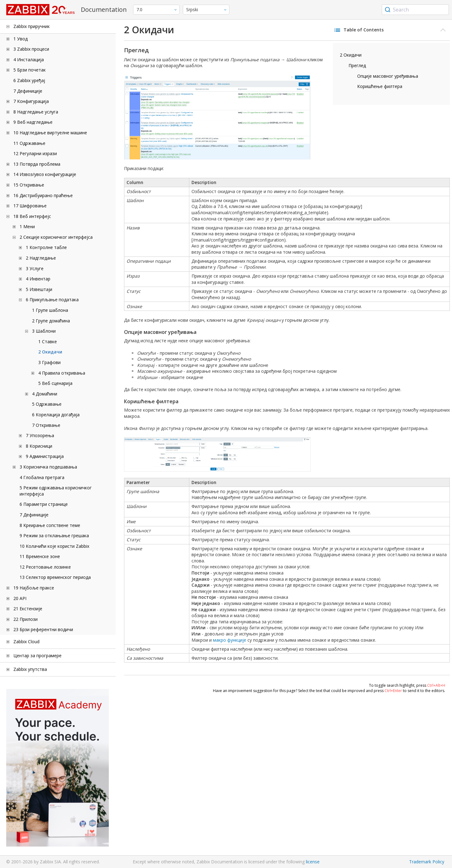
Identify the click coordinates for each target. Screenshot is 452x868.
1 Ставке (48, 342)
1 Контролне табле (46, 247)
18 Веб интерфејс (32, 216)
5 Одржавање (47, 404)
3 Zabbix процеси (31, 49)
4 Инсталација (29, 60)
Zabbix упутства (30, 669)
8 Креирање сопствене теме (50, 525)
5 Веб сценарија (55, 383)
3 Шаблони (44, 331)
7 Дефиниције (28, 91)
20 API (20, 598)
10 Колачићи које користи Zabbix (54, 546)
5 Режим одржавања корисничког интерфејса (56, 491)
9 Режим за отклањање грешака (54, 536)
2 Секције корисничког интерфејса (56, 237)
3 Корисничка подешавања (48, 467)
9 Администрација (45, 456)
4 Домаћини (45, 394)
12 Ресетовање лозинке (45, 567)
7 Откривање (46, 425)
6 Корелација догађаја (56, 415)
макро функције (230, 640)
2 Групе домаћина (51, 321)
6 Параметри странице (44, 504)
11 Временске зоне (40, 556)
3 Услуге (35, 268)
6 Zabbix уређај (29, 80)
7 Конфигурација (31, 101)
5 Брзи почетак (30, 70)
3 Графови (49, 362)
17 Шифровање (30, 206)
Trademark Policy (427, 862)
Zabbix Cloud (26, 642)
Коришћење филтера (380, 86)
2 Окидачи (50, 352)
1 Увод (21, 39)
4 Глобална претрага (42, 477)
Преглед (357, 65)
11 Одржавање (29, 143)
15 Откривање (29, 185)
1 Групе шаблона (50, 310)
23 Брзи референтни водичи (43, 629)
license (313, 862)
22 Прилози (25, 619)
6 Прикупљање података (52, 300)
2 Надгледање (41, 258)
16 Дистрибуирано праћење (43, 195)
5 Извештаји (39, 289)
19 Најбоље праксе (34, 588)
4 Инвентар (38, 279)
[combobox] (415, 10)
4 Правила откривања (62, 373)
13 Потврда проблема (37, 164)
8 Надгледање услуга (36, 112)
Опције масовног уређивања (388, 76)
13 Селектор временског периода (55, 577)
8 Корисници (39, 446)
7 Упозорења (40, 435)
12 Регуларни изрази (35, 153)
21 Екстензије (28, 609)
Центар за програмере (37, 656)
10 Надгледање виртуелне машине (50, 133)
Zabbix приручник (32, 26)
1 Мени (27, 226)
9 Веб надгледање (33, 122)
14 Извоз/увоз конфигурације (45, 174)
